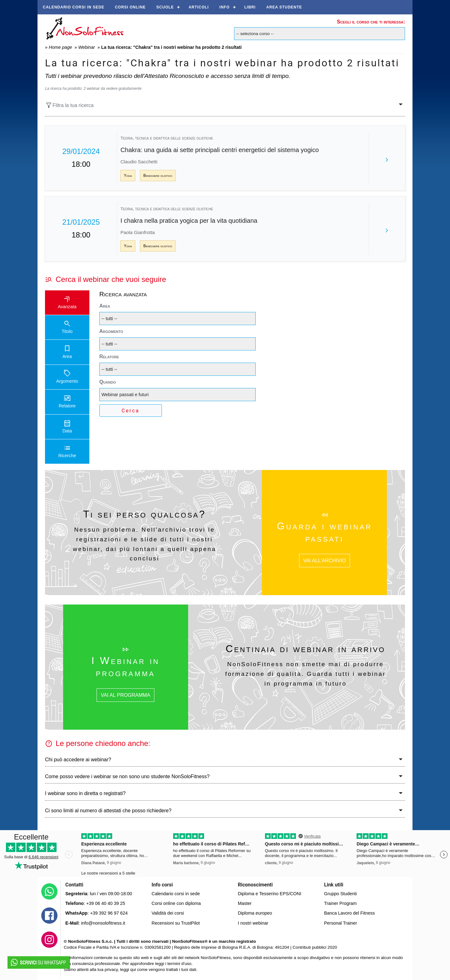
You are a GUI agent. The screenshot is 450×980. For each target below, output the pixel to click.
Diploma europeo (255, 913)
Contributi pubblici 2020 (315, 947)
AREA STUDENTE (284, 7)
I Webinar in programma (125, 666)
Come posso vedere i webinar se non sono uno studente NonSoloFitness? (127, 776)
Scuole (165, 7)
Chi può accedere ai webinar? (78, 760)
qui (133, 970)
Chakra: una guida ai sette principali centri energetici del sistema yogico (220, 150)
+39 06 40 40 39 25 (106, 903)
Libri (250, 7)
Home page (60, 47)
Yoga (128, 176)
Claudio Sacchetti (139, 162)
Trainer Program (340, 903)
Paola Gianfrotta (137, 232)
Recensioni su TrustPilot (176, 923)
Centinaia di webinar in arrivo (305, 649)
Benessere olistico (158, 176)
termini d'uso (180, 964)
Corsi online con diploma (176, 903)
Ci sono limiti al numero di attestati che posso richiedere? (108, 811)
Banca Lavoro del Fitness (349, 913)
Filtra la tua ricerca (69, 105)
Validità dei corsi (168, 913)
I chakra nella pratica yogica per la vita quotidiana (189, 221)
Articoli (199, 7)
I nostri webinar (253, 923)
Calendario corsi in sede (74, 7)
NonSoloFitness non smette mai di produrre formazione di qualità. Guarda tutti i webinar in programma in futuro (306, 674)
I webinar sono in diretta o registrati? (85, 793)
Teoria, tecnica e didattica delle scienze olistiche (167, 138)
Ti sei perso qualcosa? (145, 514)
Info (225, 7)
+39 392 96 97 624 (109, 913)
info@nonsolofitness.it (103, 923)
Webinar (86, 47)
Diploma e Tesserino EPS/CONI (270, 894)
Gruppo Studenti (340, 894)
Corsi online (130, 7)
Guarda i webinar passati (325, 532)
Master (245, 903)
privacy (111, 970)
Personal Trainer (341, 923)
